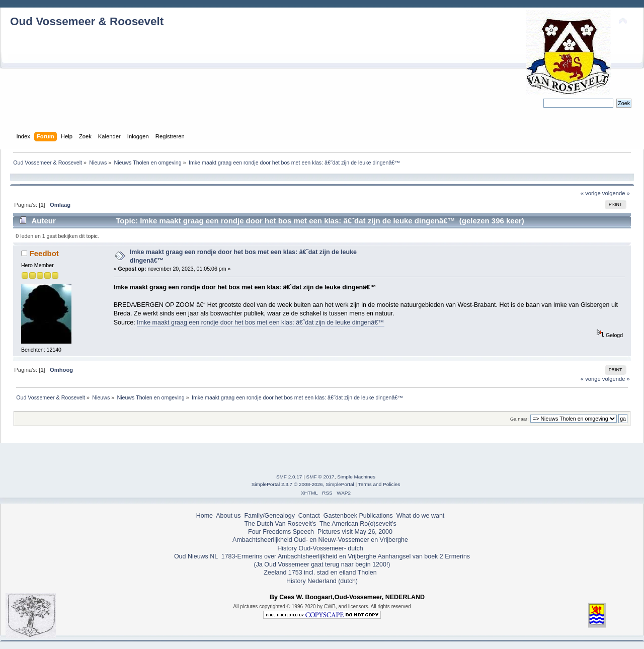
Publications (376, 516)
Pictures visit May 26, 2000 (355, 532)
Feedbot (44, 253)
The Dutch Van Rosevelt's (280, 524)
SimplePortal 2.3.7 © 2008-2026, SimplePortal (303, 484)
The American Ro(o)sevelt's (358, 524)
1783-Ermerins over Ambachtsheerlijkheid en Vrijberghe (298, 556)
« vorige (591, 193)
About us (228, 516)
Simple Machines (356, 477)
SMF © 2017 (320, 477)
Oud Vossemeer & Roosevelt (87, 21)
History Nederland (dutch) (322, 581)
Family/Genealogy (269, 516)
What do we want (421, 516)
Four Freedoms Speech (281, 532)
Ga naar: (519, 419)
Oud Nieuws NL (196, 556)
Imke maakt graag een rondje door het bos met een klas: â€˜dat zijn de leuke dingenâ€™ (260, 322)
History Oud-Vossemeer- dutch (320, 548)
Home (205, 516)
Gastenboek (340, 516)
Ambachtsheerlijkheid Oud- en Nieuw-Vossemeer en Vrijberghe (320, 540)
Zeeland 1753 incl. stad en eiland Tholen (320, 573)
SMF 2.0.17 (289, 477)
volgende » (616, 193)
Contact (309, 516)
